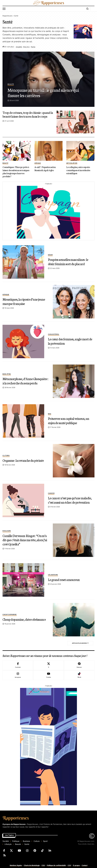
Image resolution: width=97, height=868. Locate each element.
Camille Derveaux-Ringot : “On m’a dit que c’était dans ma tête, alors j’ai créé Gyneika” (23, 539)
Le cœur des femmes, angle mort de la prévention (70, 341)
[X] (48, 665)
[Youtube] (48, 675)
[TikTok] (42, 851)
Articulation (72, 163)
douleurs (7, 531)
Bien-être (26, 47)
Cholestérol (54, 334)
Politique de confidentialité (56, 865)
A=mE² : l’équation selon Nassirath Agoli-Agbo (45, 168)
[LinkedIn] (50, 851)
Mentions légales (16, 865)
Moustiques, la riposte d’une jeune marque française (25, 301)
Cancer (51, 493)
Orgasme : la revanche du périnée (24, 460)
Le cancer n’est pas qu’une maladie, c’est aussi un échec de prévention (71, 500)
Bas (50, 414)
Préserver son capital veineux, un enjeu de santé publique (70, 420)
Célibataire (53, 575)
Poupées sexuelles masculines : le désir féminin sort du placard (69, 261)
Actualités (19, 47)
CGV (69, 865)
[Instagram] (18, 675)
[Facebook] (18, 665)
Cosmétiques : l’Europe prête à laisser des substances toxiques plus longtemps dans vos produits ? (16, 171)
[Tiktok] (79, 675)
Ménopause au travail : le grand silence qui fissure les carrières (45, 92)
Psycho (33, 47)
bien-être (7, 372)
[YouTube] (19, 851)
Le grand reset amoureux (65, 579)
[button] (5, 9)
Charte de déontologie (32, 865)
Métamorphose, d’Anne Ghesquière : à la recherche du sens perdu (25, 381)
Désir (50, 255)
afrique (38, 163)
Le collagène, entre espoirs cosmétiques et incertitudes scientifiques (79, 170)
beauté (11, 84)
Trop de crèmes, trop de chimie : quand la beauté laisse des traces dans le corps (28, 114)
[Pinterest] (79, 665)
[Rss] (5, 855)
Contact (85, 865)
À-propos (76, 865)
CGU (43, 865)
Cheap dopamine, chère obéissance (18, 619)
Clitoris (6, 456)
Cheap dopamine (10, 612)
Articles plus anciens (78, 643)
